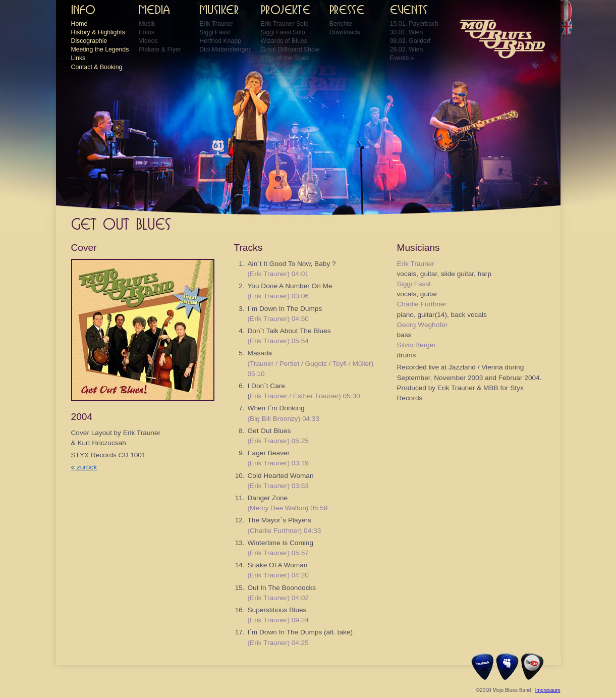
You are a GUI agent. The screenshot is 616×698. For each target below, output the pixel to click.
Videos (148, 41)
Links (78, 58)
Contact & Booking (97, 67)
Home (79, 24)
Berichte (341, 24)
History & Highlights (98, 32)
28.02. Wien (407, 49)
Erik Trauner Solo (285, 24)
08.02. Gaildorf (410, 41)
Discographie (89, 41)
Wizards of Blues (284, 41)
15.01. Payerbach (414, 24)
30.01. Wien (407, 32)
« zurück (84, 467)
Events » (402, 58)
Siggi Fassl (214, 32)
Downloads (345, 32)
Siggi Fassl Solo (283, 32)
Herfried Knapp (220, 41)
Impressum (548, 690)
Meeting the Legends (100, 49)
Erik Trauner (216, 24)
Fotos (147, 32)
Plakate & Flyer (160, 49)
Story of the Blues (285, 58)
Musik (147, 24)
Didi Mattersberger (225, 49)
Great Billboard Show (290, 49)
